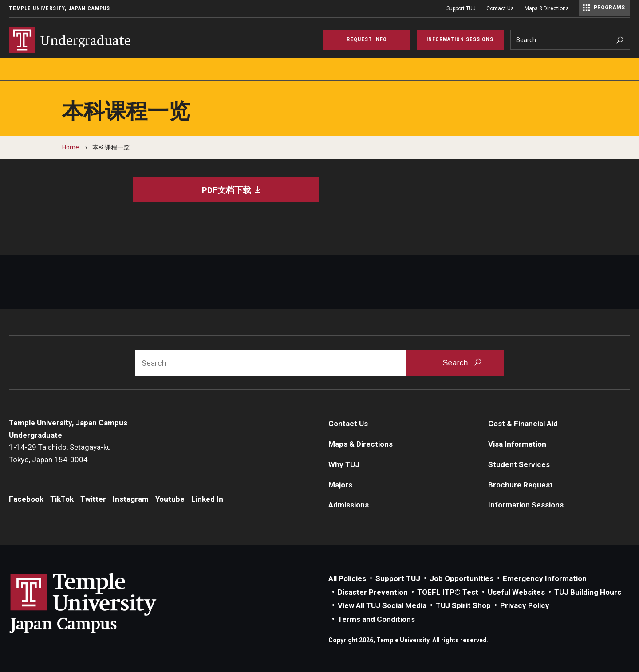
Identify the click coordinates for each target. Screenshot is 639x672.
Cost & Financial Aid (523, 424)
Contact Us (500, 8)
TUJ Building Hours (588, 592)
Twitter (93, 499)
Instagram (131, 499)
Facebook (26, 499)
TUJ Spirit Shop (463, 605)
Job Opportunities (461, 578)
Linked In (207, 499)
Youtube (170, 499)
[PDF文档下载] (226, 190)
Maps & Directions (547, 8)
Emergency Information (545, 578)
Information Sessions (526, 505)
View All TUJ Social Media (382, 605)
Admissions (349, 505)
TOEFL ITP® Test (448, 592)
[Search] (570, 40)
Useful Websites (516, 592)
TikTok (62, 499)
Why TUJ (344, 464)
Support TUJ (461, 8)
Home (71, 147)
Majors (340, 485)
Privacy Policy (525, 605)
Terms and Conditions (376, 619)
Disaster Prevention (373, 592)
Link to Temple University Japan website (98, 603)
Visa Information (517, 444)
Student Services (519, 464)
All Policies (347, 578)
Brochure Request (521, 485)
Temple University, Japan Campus (59, 8)
